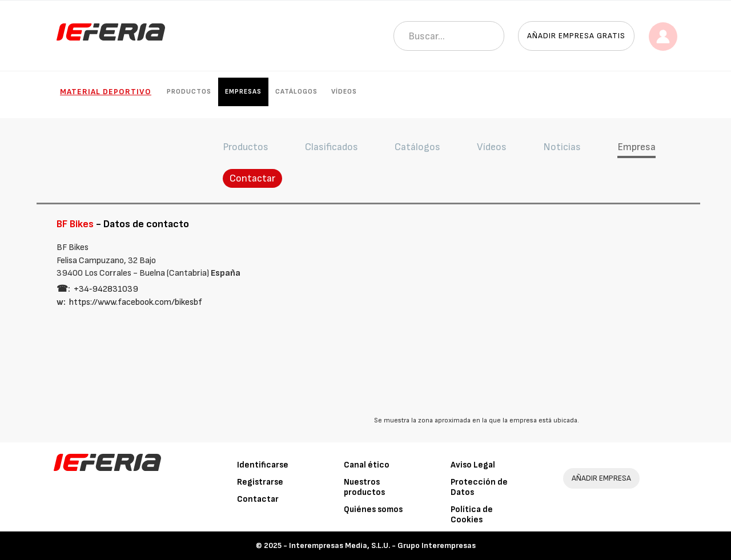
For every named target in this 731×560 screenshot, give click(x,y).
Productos (189, 92)
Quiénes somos (373, 509)
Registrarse (260, 482)
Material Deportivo (106, 92)
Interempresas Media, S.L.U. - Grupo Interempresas (382, 545)
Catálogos (296, 92)
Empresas (243, 92)
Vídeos (344, 92)
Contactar (252, 178)
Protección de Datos (479, 487)
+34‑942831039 (106, 289)
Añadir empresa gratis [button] (576, 36)
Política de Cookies (472, 515)
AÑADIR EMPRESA (601, 478)
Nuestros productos (364, 487)
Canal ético (367, 465)
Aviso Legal (473, 465)
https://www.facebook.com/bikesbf (136, 302)
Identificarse (263, 465)
